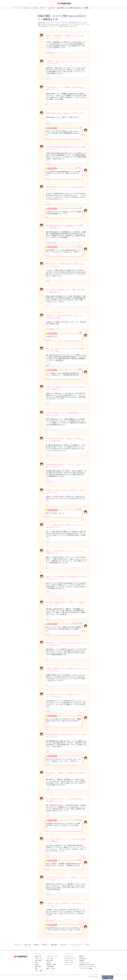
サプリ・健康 (39, 971)
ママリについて (69, 956)
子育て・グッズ (39, 958)
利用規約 (82, 960)
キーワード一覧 (69, 960)
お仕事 (37, 964)
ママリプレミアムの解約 (86, 969)
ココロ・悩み (50, 958)
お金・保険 (38, 960)
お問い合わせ (83, 958)
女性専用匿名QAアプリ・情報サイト (64, 5)
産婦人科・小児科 (51, 964)
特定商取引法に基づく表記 (86, 964)
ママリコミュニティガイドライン (88, 967)
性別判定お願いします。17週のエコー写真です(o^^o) (65, 113)
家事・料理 (38, 967)
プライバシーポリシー (85, 963)
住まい (37, 963)
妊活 (36, 969)
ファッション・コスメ (52, 956)
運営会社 (82, 956)
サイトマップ (68, 964)
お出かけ (49, 963)
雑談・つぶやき (51, 969)
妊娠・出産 (38, 956)
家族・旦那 (49, 960)
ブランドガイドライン (70, 958)
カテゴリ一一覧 (69, 963)
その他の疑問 (50, 967)
